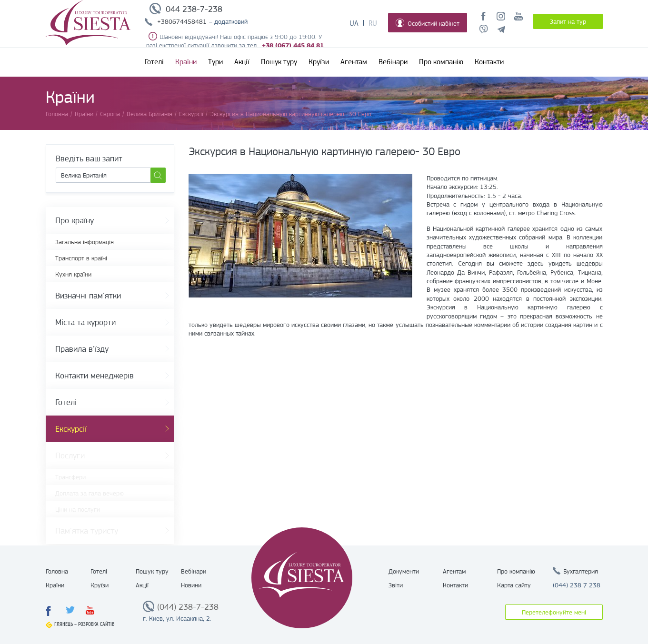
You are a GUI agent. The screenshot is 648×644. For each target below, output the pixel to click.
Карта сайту (514, 585)
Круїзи (319, 62)
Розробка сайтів (96, 624)
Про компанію (441, 62)
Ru (373, 23)
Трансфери (70, 477)
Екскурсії (71, 429)
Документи (404, 571)
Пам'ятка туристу (87, 531)
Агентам (354, 62)
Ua (354, 23)
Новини (191, 585)
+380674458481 (182, 21)
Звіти (396, 585)
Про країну (75, 220)
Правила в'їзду (82, 349)
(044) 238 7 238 (577, 585)
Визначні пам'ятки (88, 296)
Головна (57, 571)
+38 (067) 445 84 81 (293, 45)
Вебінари (393, 62)
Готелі (154, 62)
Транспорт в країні (81, 258)
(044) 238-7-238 (188, 607)
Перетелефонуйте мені (554, 612)
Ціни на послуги (78, 509)
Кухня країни (73, 274)
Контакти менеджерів (95, 376)
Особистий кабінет (428, 23)
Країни (186, 62)
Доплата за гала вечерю (90, 493)
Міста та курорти (85, 322)
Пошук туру (279, 62)
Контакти (489, 62)
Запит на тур (568, 21)
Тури (215, 62)
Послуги (70, 456)
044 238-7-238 (194, 9)
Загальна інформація (85, 242)
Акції (242, 62)
